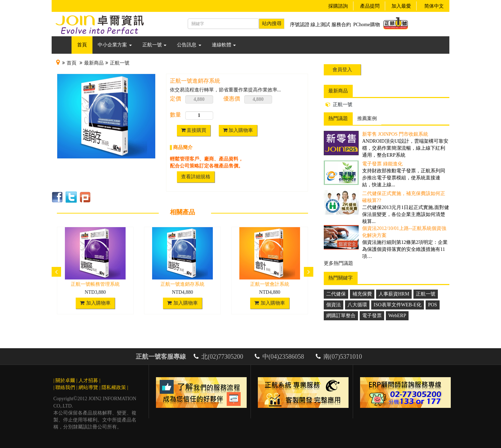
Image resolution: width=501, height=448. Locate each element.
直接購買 (194, 130)
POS (433, 305)
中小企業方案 (115, 45)
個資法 (334, 305)
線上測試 (320, 25)
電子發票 (372, 316)
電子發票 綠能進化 (382, 164)
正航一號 (155, 45)
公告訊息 (189, 45)
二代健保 (336, 294)
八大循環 (357, 305)
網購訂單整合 (341, 316)
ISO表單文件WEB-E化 (398, 305)
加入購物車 (238, 130)
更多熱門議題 (338, 263)
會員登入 (342, 70)
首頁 (82, 45)
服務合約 (341, 25)
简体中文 (434, 6)
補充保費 (362, 294)
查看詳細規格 (196, 177)
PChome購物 (367, 25)
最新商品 (94, 63)
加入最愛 (401, 6)
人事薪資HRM (394, 294)
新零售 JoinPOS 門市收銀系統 (395, 134)
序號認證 (300, 25)
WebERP (397, 316)
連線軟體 (224, 45)
